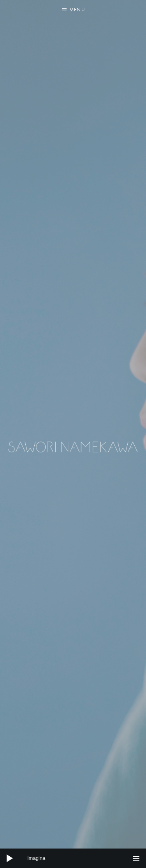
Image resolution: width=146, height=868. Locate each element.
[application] (73, 858)
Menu (77, 10)
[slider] (73, 858)
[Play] (10, 858)
